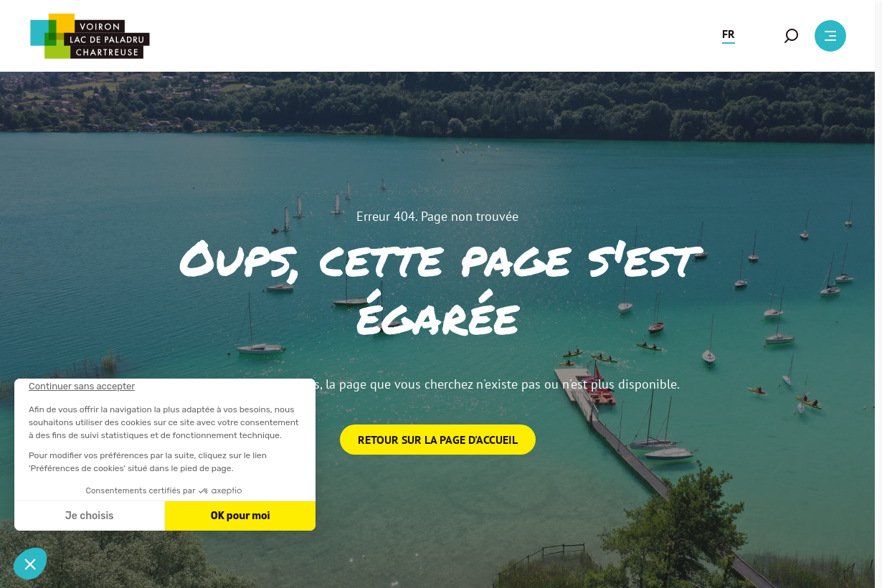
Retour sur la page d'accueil (438, 440)
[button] (729, 36)
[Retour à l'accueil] (90, 36)
